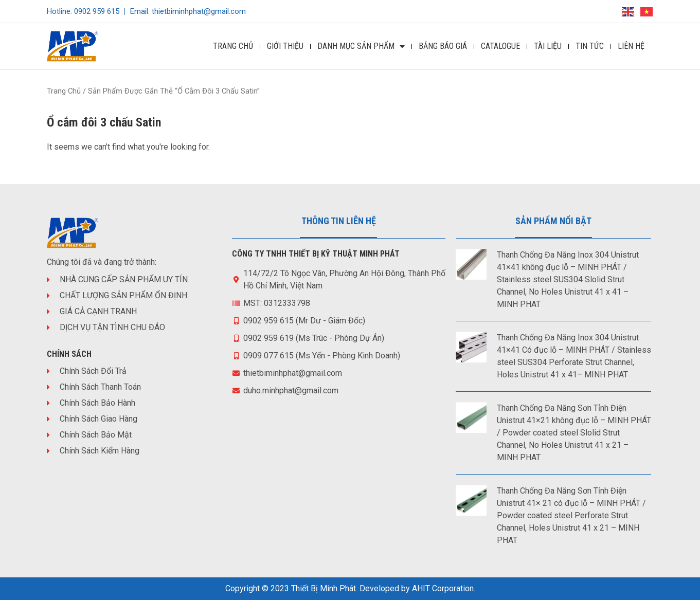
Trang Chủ (233, 46)
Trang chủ (64, 91)
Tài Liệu (548, 46)
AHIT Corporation (443, 588)
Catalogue (500, 46)
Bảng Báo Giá (443, 46)
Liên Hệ (631, 46)
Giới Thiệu (285, 46)
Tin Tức (590, 46)
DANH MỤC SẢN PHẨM (361, 46)
